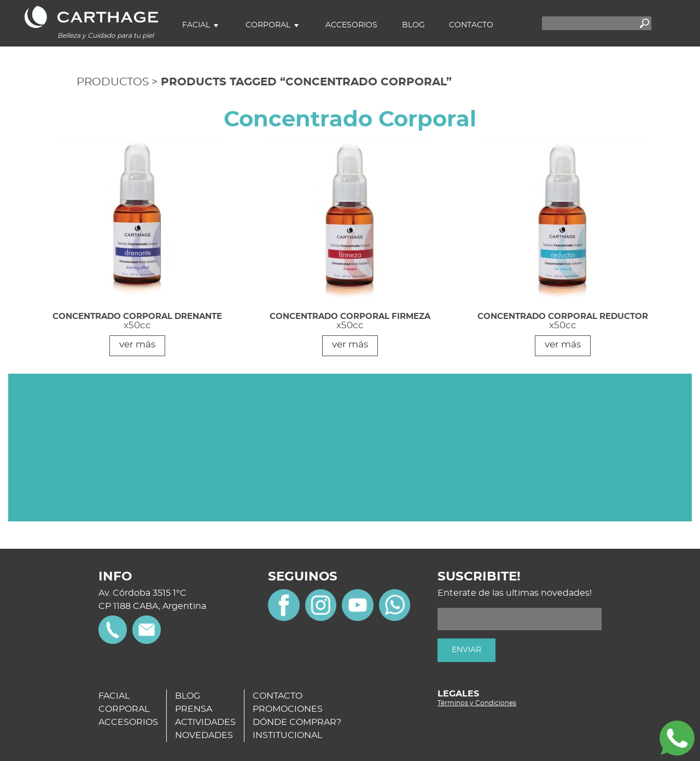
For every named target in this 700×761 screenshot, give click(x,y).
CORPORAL (124, 709)
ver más (137, 344)
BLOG (188, 696)
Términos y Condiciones (477, 703)
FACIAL (114, 696)
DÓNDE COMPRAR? (297, 722)
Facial (196, 25)
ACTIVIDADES (205, 722)
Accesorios (351, 25)
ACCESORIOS (128, 722)
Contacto (471, 25)
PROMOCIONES (288, 709)
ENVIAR (466, 650)
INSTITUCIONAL (287, 735)
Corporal (268, 25)
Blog (413, 25)
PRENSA (194, 709)
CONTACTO (278, 696)
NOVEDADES (204, 735)
